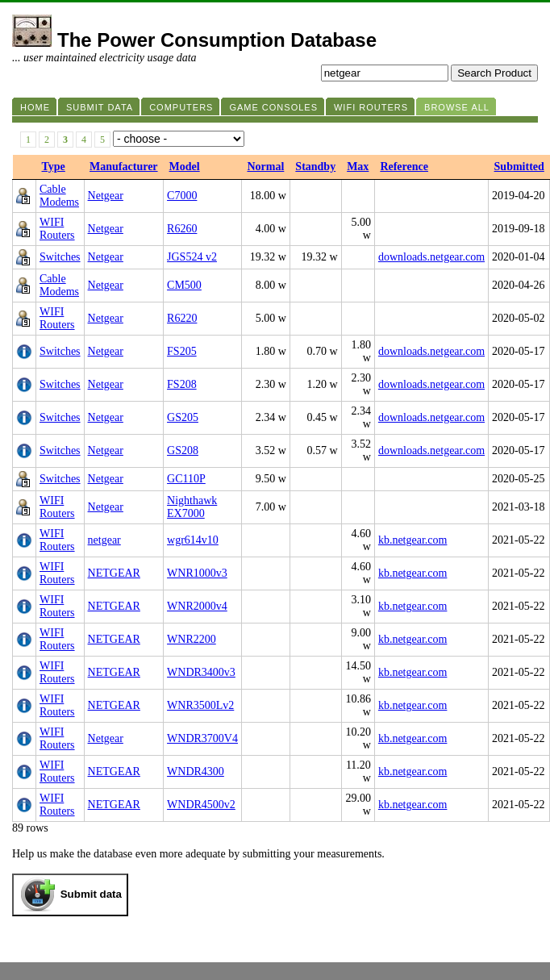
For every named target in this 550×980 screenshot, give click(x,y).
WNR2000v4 (197, 606)
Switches (60, 257)
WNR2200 (192, 639)
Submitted (519, 167)
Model (185, 167)
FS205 (182, 351)
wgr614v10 (193, 540)
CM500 (184, 285)
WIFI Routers (57, 229)
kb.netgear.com (413, 540)
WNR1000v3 (197, 573)
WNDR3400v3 (201, 672)
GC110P (186, 479)
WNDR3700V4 (202, 738)
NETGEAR (114, 573)
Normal (265, 167)
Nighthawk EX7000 (192, 507)
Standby (315, 167)
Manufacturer (124, 167)
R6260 (182, 229)
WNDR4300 (196, 771)
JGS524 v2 (192, 257)
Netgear (106, 196)
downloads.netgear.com (431, 257)
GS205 (183, 417)
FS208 (182, 384)
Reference (404, 167)
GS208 (183, 450)
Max (358, 167)
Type (54, 167)
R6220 (182, 318)
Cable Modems (59, 196)
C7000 (182, 196)
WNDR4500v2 (201, 805)
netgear (104, 540)
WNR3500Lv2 (200, 705)
